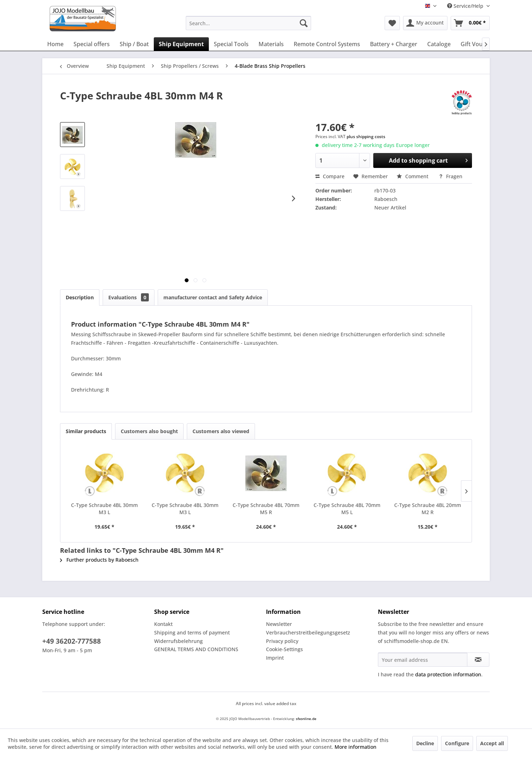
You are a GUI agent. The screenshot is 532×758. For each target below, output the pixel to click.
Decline (425, 743)
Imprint (275, 658)
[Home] (55, 44)
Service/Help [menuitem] (466, 6)
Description (80, 297)
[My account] (425, 23)
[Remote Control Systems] (327, 44)
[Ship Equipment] (181, 44)
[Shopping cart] (470, 23)
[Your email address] (423, 660)
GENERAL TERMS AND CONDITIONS (196, 649)
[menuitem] (248, 23)
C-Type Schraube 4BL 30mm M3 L (104, 509)
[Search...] (248, 23)
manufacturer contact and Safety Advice (213, 297)
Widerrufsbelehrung (178, 641)
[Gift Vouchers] (479, 44)
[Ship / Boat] (134, 44)
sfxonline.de (306, 719)
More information (355, 747)
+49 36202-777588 (72, 641)
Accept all (492, 743)
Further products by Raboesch (99, 560)
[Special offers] (92, 44)
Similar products (86, 431)
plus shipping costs (366, 137)
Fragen (450, 176)
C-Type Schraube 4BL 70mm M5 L (347, 509)
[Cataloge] (439, 44)
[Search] (304, 23)
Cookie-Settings (284, 649)
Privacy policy (282, 641)
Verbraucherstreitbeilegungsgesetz (308, 632)
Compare (330, 176)
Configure (457, 743)
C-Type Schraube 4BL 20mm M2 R (428, 509)
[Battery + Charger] (394, 44)
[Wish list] (392, 23)
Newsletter (279, 624)
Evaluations (129, 297)
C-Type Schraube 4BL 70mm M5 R (266, 509)
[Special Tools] (231, 44)
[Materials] (271, 44)
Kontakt (163, 624)
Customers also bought (149, 431)
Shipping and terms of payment (192, 632)
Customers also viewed (221, 431)
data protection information (448, 674)
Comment (413, 176)
